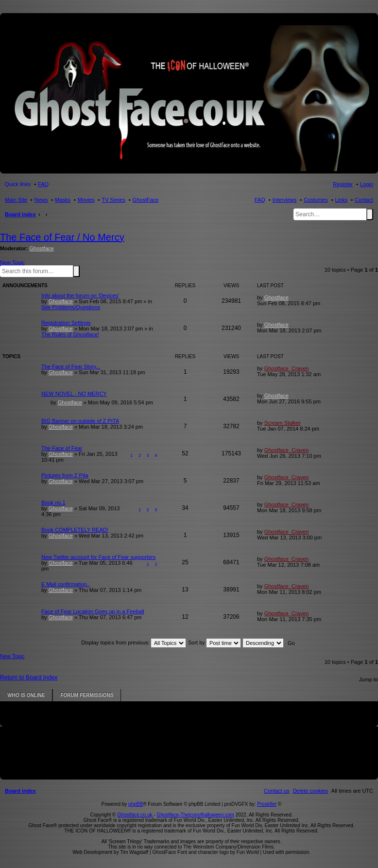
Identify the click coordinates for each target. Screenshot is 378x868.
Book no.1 (53, 503)
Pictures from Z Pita (65, 475)
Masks (63, 200)
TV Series (113, 200)
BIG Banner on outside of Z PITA (80, 421)
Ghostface (42, 248)
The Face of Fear (62, 448)
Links (342, 200)
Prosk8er (267, 804)
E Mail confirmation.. (66, 584)
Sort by (214, 642)
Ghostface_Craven (287, 368)
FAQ (260, 200)
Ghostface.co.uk (135, 815)
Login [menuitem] (367, 184)
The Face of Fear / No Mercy (62, 237)
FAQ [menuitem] (43, 184)
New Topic (12, 262)
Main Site (16, 200)
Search (370, 214)
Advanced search (82, 271)
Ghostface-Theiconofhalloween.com (195, 815)
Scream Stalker (283, 423)
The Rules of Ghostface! (70, 334)
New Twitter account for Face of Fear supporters (98, 557)
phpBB (136, 804)
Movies (86, 200)
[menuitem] (310, 791)
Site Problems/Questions (71, 307)
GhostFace (146, 200)
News (41, 200)
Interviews (285, 200)
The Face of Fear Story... (71, 366)
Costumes (316, 200)
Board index (20, 214)
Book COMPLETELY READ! (75, 530)
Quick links (18, 184)
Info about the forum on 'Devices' (80, 295)
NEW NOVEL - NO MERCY (74, 394)
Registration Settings (66, 323)
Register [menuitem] (343, 184)
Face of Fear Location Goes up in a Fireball (93, 611)
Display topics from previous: (133, 642)
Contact (364, 200)
